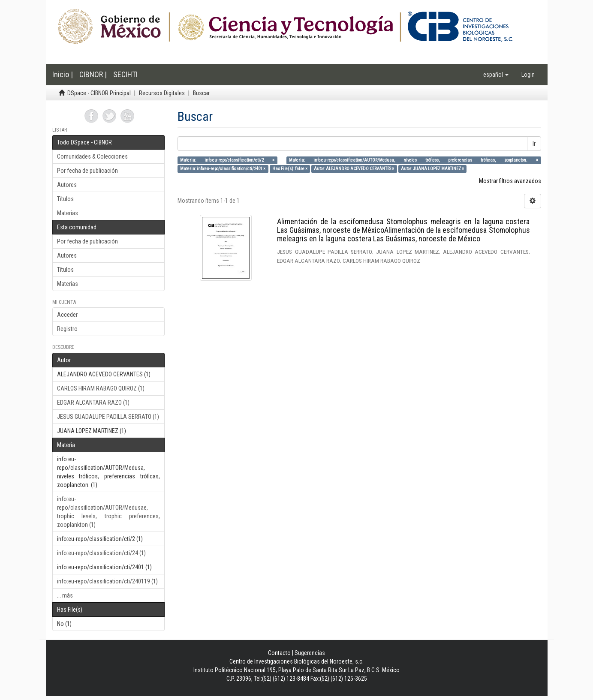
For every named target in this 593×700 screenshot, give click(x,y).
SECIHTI (125, 74)
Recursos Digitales (162, 93)
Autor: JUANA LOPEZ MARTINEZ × (432, 169)
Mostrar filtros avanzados (510, 181)
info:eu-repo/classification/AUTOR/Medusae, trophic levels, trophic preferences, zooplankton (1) (109, 512)
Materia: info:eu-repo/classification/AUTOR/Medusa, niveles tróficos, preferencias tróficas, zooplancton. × (414, 160)
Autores (67, 185)
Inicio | (63, 74)
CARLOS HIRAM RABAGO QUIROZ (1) (101, 388)
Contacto (279, 653)
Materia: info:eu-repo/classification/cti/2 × (227, 160)
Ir (534, 144)
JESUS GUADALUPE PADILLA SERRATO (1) (108, 417)
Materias (68, 213)
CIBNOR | (93, 74)
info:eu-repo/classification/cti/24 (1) (101, 553)
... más (65, 595)
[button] (496, 75)
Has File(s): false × (290, 169)
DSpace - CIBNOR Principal (99, 93)
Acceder (67, 315)
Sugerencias (310, 653)
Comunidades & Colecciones (92, 156)
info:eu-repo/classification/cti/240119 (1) (107, 581)
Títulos (65, 199)
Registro (67, 329)
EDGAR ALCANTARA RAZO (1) (93, 403)
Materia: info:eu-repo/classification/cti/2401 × (223, 169)
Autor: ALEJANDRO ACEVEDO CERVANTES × (354, 169)
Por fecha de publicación (87, 171)
